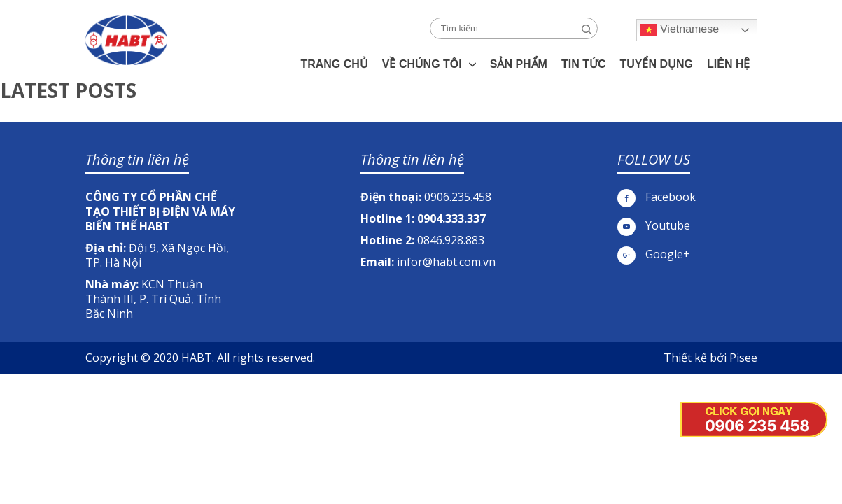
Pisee (743, 358)
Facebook (657, 197)
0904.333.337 (451, 218)
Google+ (654, 254)
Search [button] (587, 30)
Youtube (654, 226)
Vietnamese (680, 30)
